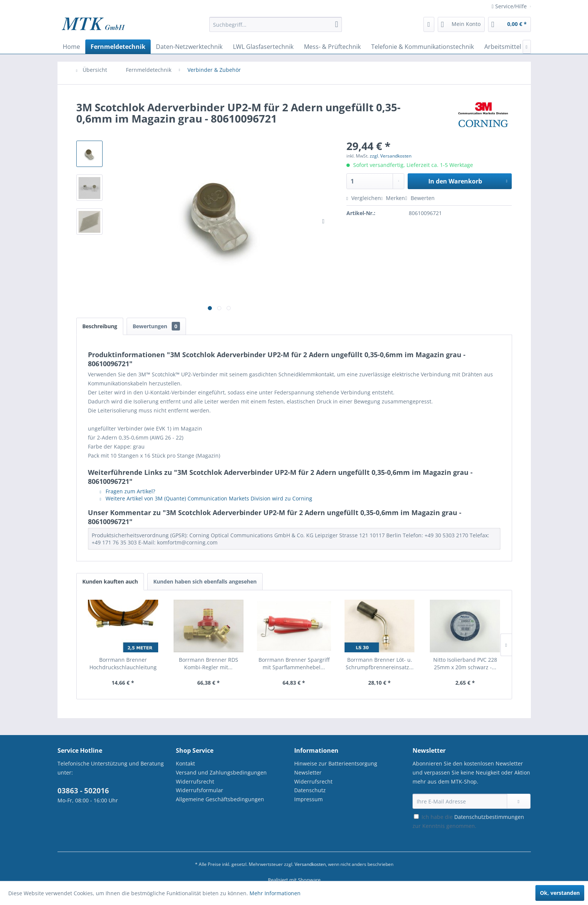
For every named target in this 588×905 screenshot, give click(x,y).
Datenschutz (310, 790)
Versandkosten (310, 864)
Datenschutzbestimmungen (489, 817)
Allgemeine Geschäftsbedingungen (220, 799)
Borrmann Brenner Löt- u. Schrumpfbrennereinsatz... (380, 663)
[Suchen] (337, 24)
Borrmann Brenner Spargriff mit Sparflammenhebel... (294, 663)
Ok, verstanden (560, 893)
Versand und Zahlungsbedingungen (221, 772)
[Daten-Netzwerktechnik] (189, 47)
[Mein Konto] (461, 24)
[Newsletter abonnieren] (519, 801)
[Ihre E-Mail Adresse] (460, 801)
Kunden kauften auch (110, 581)
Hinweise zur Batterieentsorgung (336, 763)
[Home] (71, 47)
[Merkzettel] (429, 24)
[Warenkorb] (509, 24)
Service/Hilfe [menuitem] (510, 6)
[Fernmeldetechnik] (118, 47)
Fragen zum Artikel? (128, 491)
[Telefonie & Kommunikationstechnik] (422, 47)
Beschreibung (100, 326)
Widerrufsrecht (195, 781)
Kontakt (185, 763)
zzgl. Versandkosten (391, 156)
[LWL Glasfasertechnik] (263, 47)
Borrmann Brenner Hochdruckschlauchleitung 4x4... (123, 664)
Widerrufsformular (200, 790)
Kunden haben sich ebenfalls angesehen (205, 581)
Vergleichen (364, 198)
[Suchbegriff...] (276, 24)
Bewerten (420, 198)
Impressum (308, 799)
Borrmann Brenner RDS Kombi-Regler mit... (209, 663)
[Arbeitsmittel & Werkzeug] (521, 47)
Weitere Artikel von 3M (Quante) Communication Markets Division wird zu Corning (206, 498)
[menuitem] (276, 28)
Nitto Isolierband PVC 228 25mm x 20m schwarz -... (465, 663)
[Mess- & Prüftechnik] (332, 47)
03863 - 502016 (83, 791)
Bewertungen (156, 326)
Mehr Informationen (275, 893)
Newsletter (308, 772)
